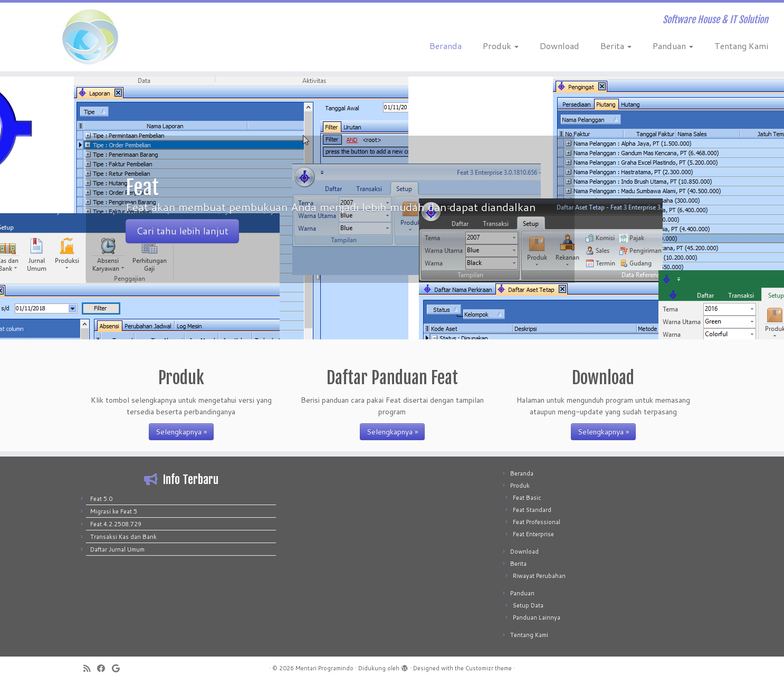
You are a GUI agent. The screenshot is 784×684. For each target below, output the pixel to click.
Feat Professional (537, 522)
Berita (616, 46)
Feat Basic (527, 498)
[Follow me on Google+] (119, 668)
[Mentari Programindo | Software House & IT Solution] (90, 37)
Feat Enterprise (533, 534)
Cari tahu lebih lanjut (182, 231)
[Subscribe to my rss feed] (90, 668)
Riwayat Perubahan (539, 576)
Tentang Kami (741, 46)
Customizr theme (489, 668)
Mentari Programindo (324, 668)
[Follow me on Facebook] (104, 668)
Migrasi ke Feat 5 (114, 511)
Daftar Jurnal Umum (117, 549)
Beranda (446, 46)
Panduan (673, 46)
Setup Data (528, 605)
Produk (501, 46)
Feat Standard (532, 510)
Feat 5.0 (101, 499)
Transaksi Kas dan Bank (123, 537)
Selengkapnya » (181, 432)
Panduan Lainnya (537, 617)
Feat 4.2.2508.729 (116, 524)
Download (560, 46)
